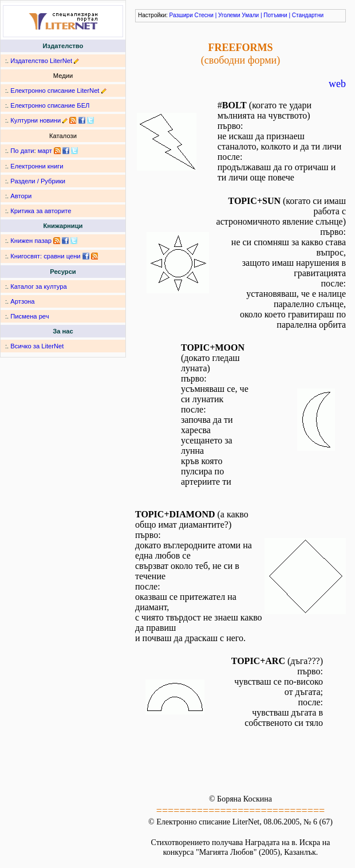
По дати (22, 151)
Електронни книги (37, 166)
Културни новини (35, 120)
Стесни (204, 15)
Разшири (181, 15)
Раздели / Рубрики (38, 181)
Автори (21, 196)
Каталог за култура (38, 286)
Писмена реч (29, 316)
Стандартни (308, 15)
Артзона (22, 301)
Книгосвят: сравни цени (45, 256)
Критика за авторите (41, 211)
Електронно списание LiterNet (55, 91)
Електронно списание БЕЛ (50, 105)
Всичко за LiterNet (37, 346)
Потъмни (275, 15)
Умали (250, 15)
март (45, 151)
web (337, 84)
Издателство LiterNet (41, 61)
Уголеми (229, 15)
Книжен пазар (31, 241)
